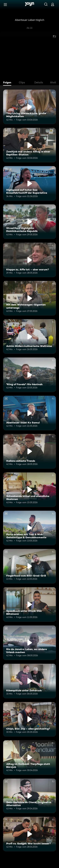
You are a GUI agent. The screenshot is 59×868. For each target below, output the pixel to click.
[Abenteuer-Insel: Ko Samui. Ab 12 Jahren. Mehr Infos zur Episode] (29, 413)
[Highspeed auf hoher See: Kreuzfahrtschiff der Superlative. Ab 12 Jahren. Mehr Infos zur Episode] (29, 183)
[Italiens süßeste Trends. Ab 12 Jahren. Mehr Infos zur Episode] (29, 451)
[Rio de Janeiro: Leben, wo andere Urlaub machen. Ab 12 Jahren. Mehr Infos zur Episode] (29, 643)
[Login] (53, 4)
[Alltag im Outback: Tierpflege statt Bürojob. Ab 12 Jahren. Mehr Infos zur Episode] (29, 758)
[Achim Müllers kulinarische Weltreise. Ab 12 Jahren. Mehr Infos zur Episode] (29, 336)
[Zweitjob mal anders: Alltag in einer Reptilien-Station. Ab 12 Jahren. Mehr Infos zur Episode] (29, 145)
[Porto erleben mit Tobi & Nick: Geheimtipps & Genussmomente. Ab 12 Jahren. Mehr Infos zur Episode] (29, 528)
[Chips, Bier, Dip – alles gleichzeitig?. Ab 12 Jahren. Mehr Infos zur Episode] (29, 719)
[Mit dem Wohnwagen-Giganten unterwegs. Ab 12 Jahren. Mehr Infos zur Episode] (29, 298)
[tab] (8, 83)
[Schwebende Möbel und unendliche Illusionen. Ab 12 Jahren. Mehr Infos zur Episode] (29, 490)
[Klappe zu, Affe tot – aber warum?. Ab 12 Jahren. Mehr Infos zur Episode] (29, 260)
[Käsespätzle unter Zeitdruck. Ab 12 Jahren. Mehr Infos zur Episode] (29, 681)
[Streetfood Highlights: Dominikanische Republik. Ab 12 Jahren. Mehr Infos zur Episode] (29, 222)
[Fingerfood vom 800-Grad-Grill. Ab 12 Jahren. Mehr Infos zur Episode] (29, 566)
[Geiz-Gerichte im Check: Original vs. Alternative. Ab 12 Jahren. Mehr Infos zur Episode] (29, 796)
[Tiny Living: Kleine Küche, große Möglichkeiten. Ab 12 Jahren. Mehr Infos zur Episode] (29, 107)
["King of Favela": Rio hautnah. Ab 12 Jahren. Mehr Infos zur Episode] (29, 375)
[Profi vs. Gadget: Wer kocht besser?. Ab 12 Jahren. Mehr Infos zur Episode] (29, 834)
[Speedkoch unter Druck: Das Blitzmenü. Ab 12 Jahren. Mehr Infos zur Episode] (29, 604)
